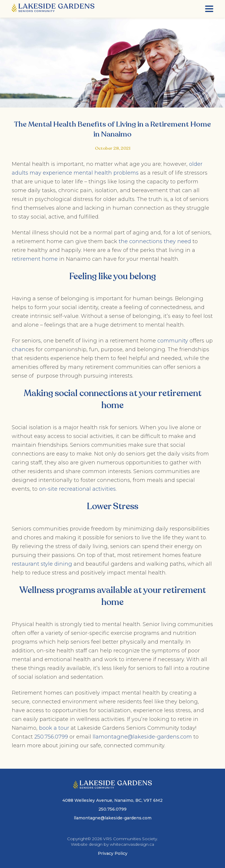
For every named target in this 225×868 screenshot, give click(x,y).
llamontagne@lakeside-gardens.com (142, 737)
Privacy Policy (113, 853)
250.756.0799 (51, 737)
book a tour (54, 728)
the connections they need (155, 241)
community (173, 341)
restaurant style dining (43, 564)
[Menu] (209, 9)
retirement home (35, 259)
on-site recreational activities (77, 489)
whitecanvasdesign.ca (132, 844)
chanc (20, 349)
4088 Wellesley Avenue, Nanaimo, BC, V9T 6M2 (112, 800)
